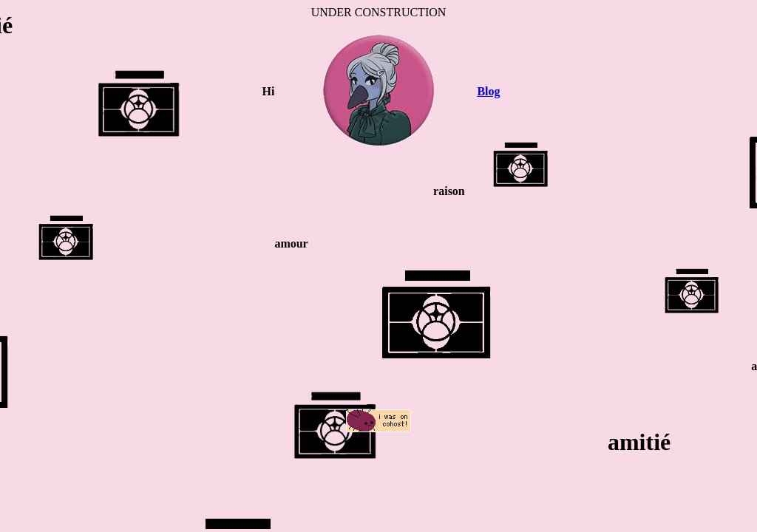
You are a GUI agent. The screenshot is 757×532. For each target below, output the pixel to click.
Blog (488, 91)
